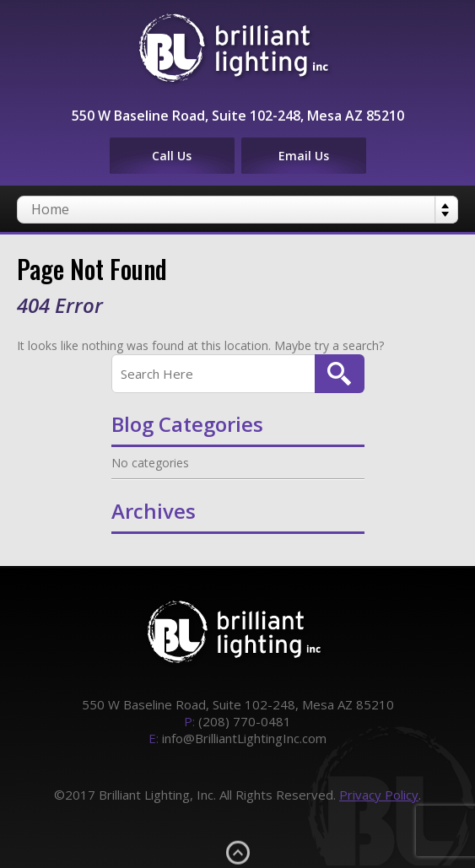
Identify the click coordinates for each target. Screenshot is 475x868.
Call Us (172, 156)
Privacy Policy (379, 795)
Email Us (304, 156)
